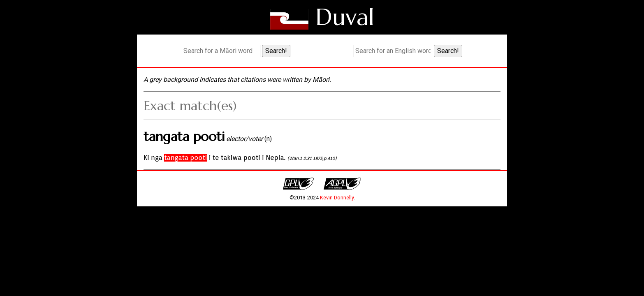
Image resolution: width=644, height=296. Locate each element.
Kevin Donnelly (337, 198)
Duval (345, 17)
